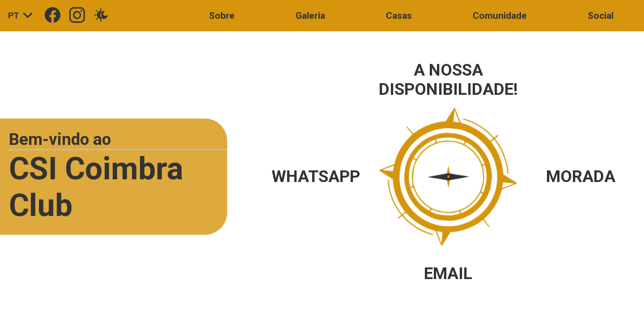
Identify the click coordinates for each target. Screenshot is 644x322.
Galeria (310, 16)
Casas (399, 16)
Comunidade (500, 16)
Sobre (222, 16)
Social (601, 16)
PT (23, 16)
